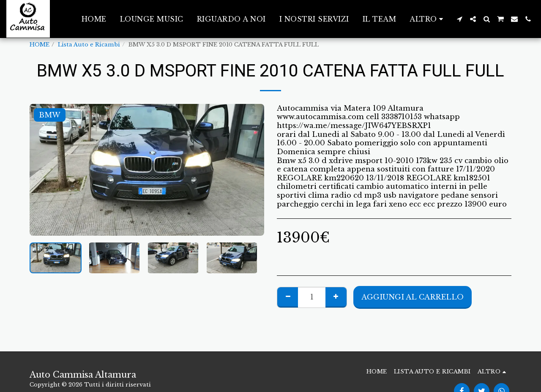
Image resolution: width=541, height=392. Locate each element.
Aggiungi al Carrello (413, 297)
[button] (459, 19)
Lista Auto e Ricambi (89, 45)
